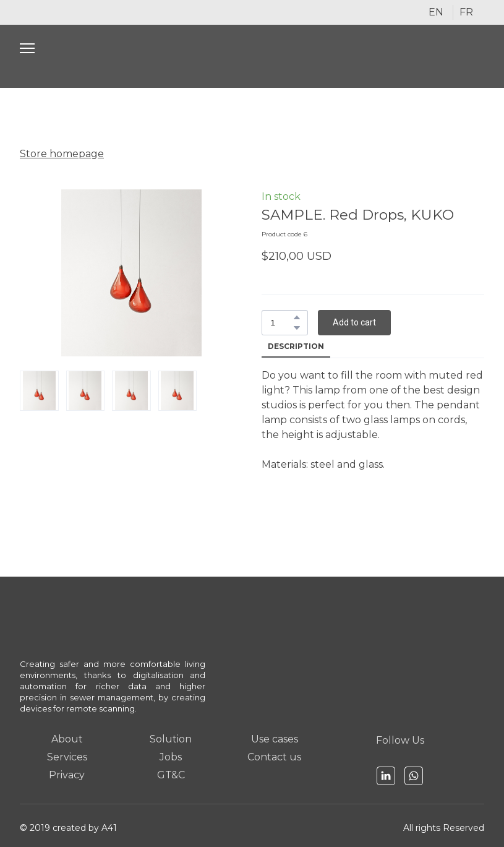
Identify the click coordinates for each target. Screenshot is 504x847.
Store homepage (62, 154)
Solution (171, 739)
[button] (297, 317)
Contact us (274, 757)
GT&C (171, 775)
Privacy (67, 775)
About (67, 739)
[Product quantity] (282, 323)
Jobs (171, 757)
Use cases (275, 739)
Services (67, 757)
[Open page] (252, 56)
